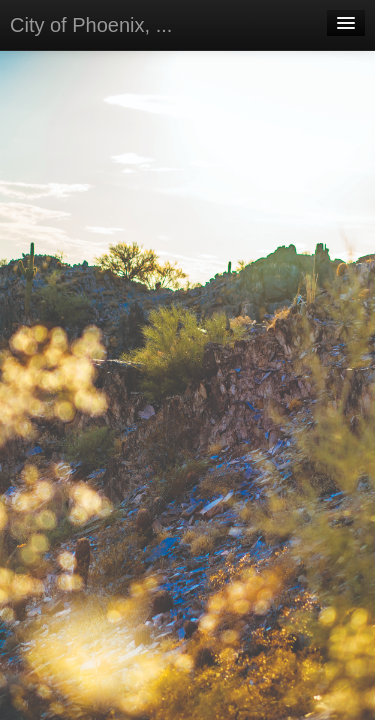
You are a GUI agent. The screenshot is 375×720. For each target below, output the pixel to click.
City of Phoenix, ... (91, 25)
